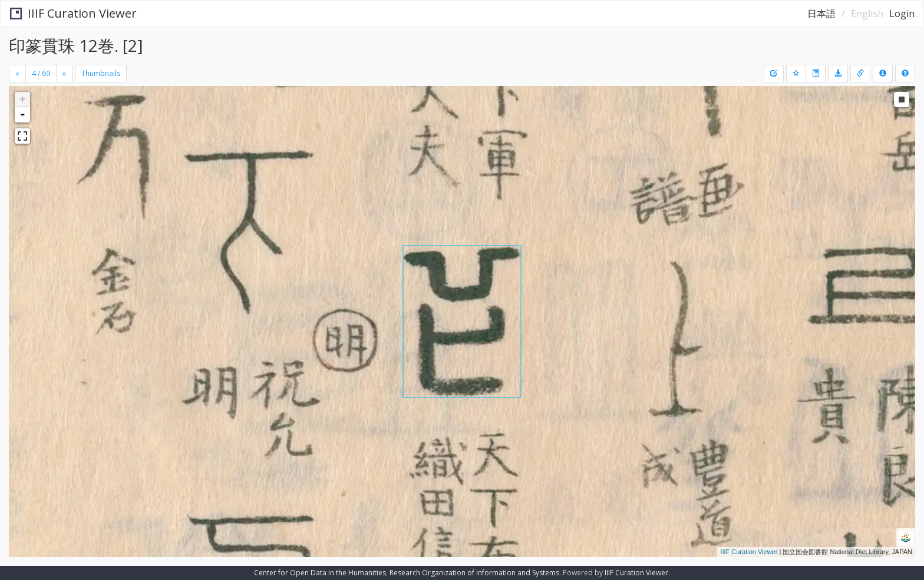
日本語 (821, 14)
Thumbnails (101, 73)
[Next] (64, 74)
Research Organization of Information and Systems (474, 573)
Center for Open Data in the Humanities (320, 573)
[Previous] (17, 74)
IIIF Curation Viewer (73, 13)
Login (902, 14)
